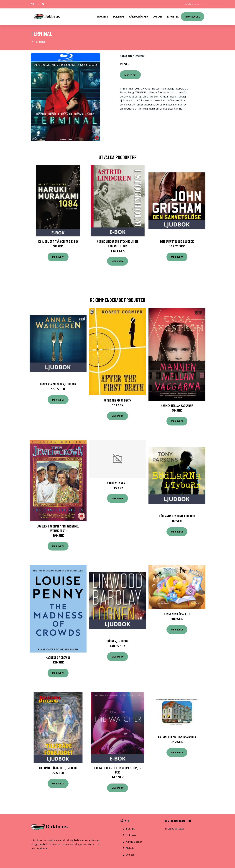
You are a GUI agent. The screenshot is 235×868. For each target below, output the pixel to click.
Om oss (130, 855)
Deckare (140, 56)
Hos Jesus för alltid (177, 614)
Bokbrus (118, 17)
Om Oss (158, 17)
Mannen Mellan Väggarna (177, 406)
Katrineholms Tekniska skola (177, 737)
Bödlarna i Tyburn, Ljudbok (177, 516)
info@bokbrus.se (193, 4)
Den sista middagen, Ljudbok (58, 384)
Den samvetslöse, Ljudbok (177, 241)
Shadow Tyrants (118, 483)
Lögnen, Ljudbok (118, 641)
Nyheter (173, 17)
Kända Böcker (138, 17)
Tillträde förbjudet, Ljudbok (58, 768)
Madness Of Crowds (58, 657)
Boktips (103, 17)
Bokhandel (193, 17)
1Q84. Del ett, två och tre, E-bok (58, 241)
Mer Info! (130, 75)
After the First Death (117, 400)
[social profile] (43, 4)
